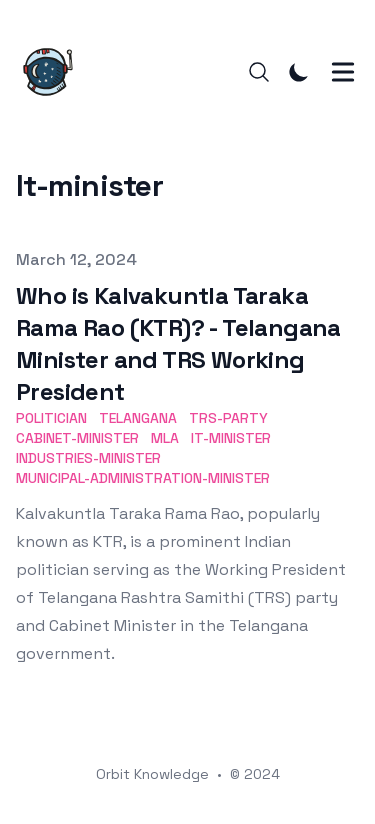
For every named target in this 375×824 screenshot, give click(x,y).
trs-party (228, 418)
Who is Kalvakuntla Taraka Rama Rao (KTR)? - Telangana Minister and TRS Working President (178, 343)
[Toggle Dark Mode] (299, 72)
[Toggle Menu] (343, 72)
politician (51, 418)
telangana (138, 418)
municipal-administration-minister (143, 478)
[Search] (259, 72)
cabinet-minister (77, 438)
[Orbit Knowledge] (54, 72)
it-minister (231, 438)
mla (165, 438)
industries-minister (88, 458)
